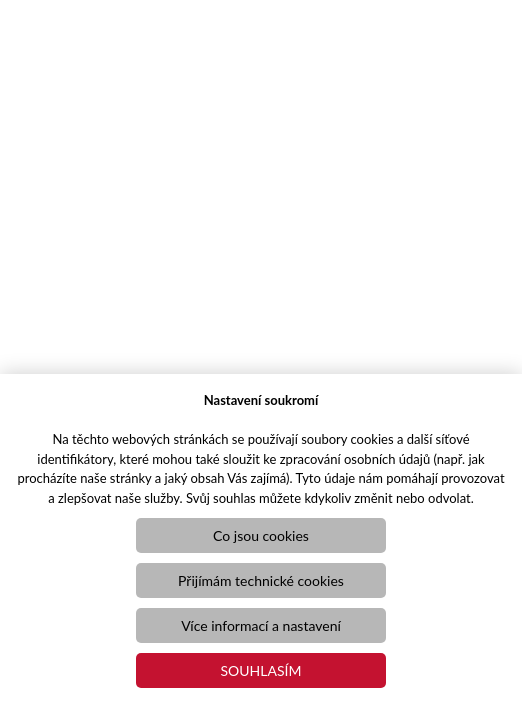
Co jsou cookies (261, 535)
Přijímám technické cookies (261, 580)
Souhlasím (261, 670)
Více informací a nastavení (261, 625)
